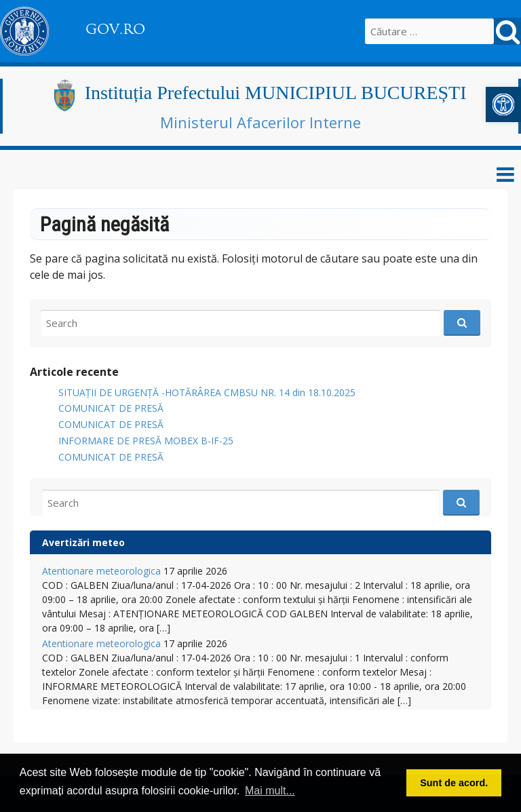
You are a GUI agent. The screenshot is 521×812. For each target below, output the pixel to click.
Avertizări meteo (83, 542)
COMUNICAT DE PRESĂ (111, 408)
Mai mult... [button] (270, 791)
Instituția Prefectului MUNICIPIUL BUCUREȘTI (276, 93)
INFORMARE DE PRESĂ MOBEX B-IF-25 (146, 441)
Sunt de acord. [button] (454, 783)
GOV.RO (115, 29)
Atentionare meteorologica (101, 571)
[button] (503, 104)
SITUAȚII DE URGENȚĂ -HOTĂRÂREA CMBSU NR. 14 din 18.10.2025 (207, 392)
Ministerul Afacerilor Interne (260, 122)
